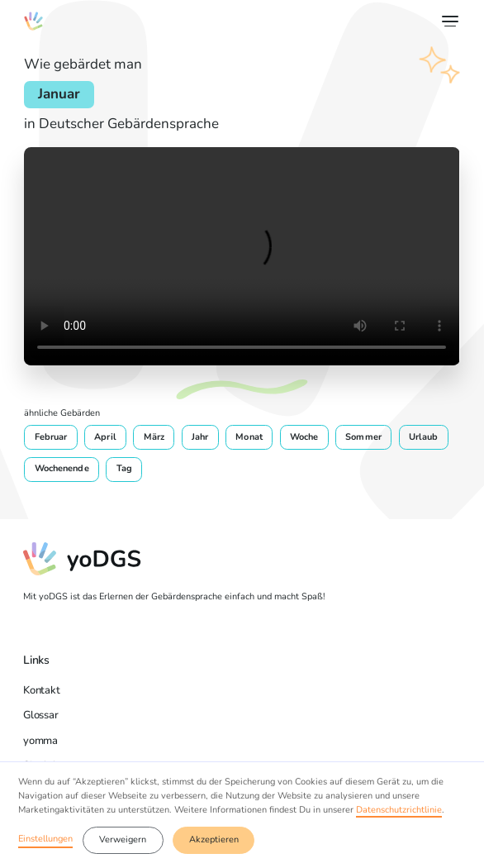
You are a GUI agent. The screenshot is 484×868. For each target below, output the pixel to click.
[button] (448, 21)
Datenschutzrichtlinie (399, 810)
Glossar (40, 715)
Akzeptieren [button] (214, 839)
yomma (40, 740)
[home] (33, 21)
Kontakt (41, 690)
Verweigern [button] (123, 839)
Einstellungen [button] (45, 839)
